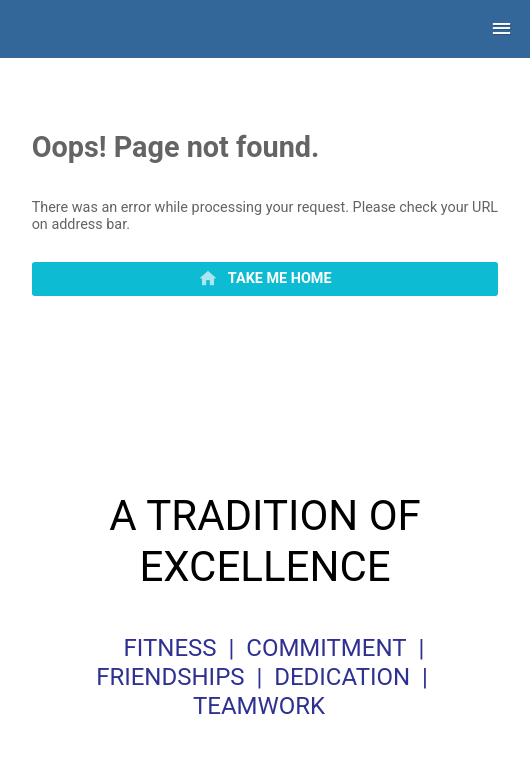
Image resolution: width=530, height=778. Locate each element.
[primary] (265, 279)
